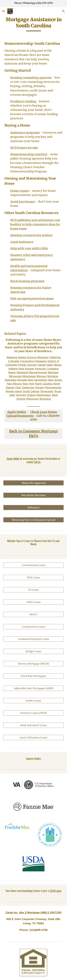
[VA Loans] (34, 590)
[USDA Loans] (34, 602)
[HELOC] (34, 614)
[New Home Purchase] (34, 495)
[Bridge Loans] (34, 651)
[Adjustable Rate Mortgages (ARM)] (34, 688)
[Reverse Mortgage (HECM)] (34, 664)
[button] (4, 11)
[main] (34, 24)
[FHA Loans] (34, 577)
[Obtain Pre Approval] (34, 483)
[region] (33, 4)
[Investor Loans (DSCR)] (34, 713)
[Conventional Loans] (34, 565)
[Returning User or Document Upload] (34, 520)
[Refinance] (34, 508)
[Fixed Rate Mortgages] (34, 676)
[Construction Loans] (34, 627)
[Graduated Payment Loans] (34, 639)
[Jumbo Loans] (34, 701)
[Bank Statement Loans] (34, 725)
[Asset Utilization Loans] (34, 738)
